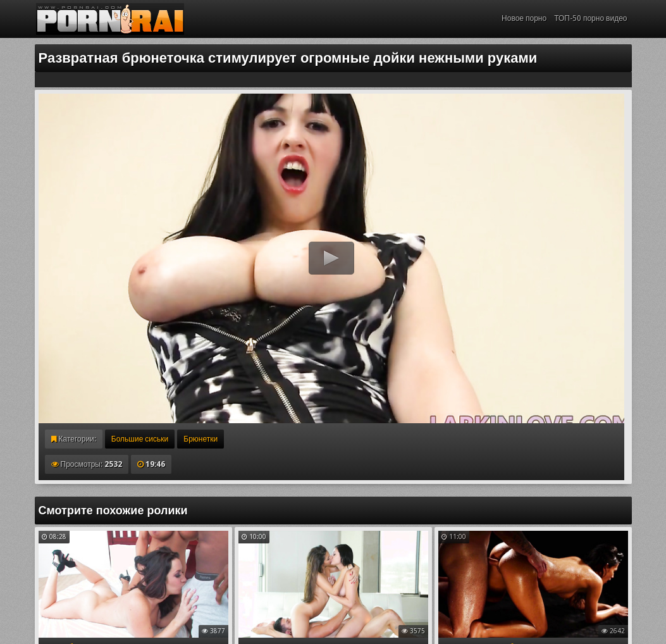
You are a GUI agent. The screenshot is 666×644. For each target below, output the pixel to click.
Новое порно (524, 18)
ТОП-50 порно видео (590, 18)
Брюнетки (200, 439)
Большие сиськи (140, 439)
